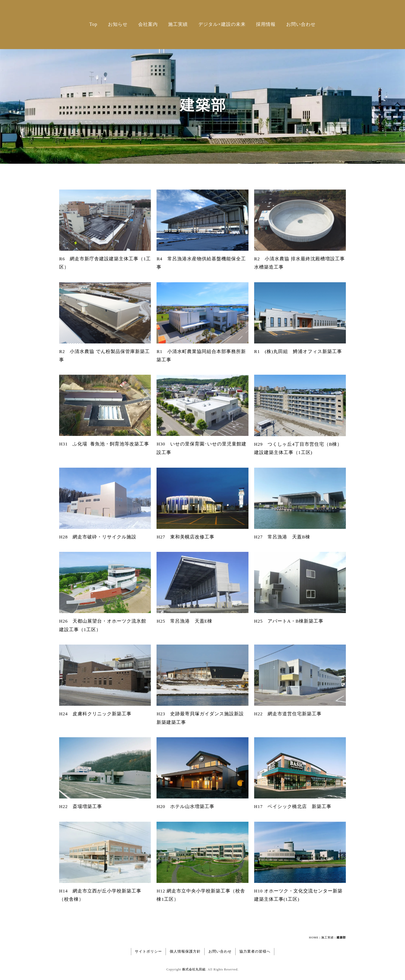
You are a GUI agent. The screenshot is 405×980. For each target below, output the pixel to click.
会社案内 (148, 24)
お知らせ (118, 24)
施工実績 (178, 24)
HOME (314, 937)
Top (93, 24)
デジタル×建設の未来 (222, 24)
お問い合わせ (301, 24)
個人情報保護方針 (185, 951)
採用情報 (266, 24)
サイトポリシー (148, 951)
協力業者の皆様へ (255, 951)
